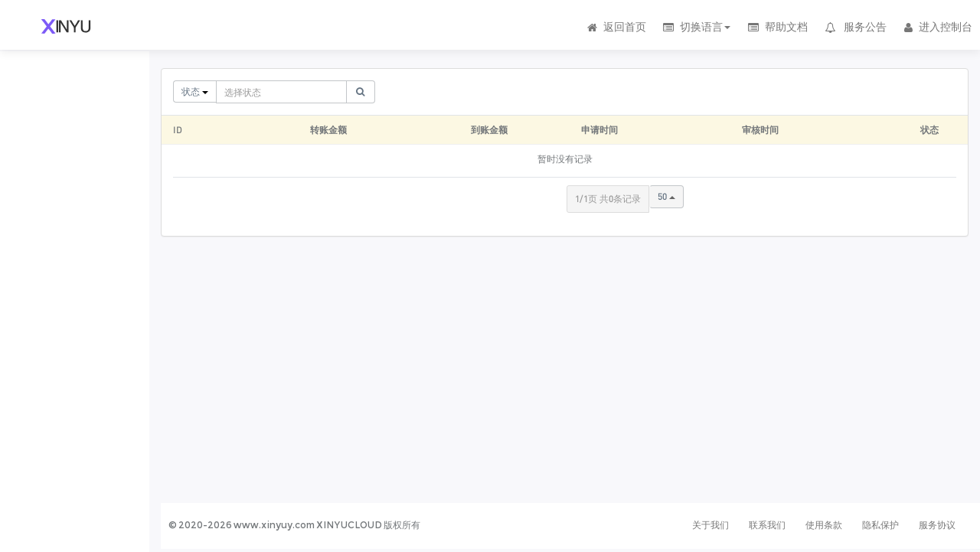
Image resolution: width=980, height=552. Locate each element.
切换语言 (696, 27)
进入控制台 (937, 27)
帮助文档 (777, 27)
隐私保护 (880, 525)
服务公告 (855, 27)
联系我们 (767, 525)
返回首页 (616, 27)
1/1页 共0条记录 (608, 199)
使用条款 (824, 525)
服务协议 (937, 525)
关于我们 (710, 525)
